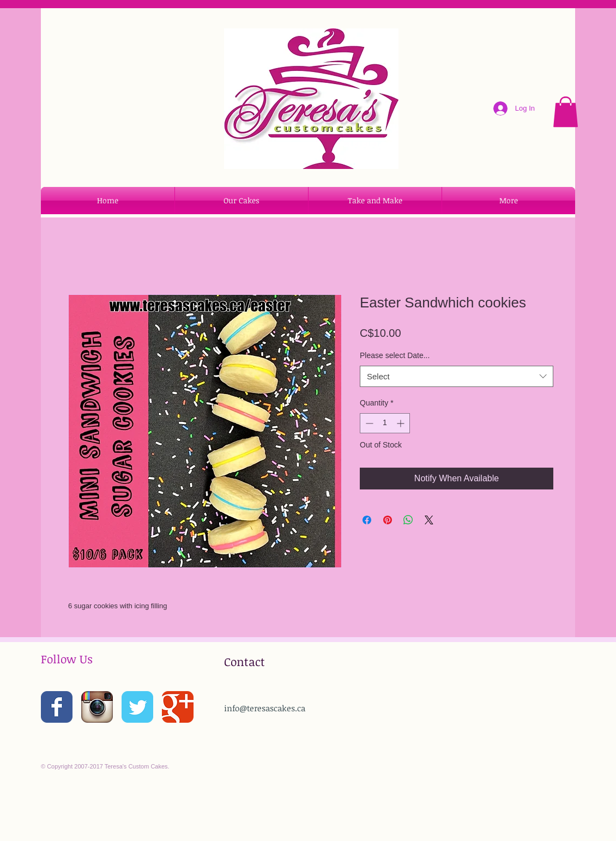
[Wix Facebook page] (57, 707)
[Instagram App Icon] (97, 707)
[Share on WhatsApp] (408, 520)
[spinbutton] (385, 423)
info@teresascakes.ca (265, 708)
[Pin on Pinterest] (388, 520)
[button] (566, 112)
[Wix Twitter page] (137, 707)
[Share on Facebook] (367, 520)
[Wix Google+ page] (178, 707)
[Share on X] (429, 520)
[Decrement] (368, 423)
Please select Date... (395, 355)
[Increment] (401, 423)
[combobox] (457, 376)
